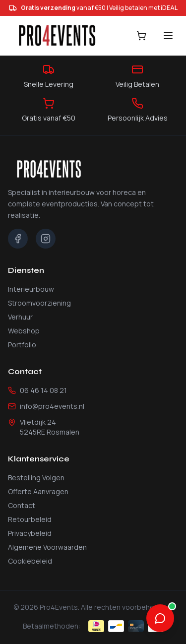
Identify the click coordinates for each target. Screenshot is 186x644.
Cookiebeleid (30, 561)
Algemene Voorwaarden (47, 547)
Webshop (24, 331)
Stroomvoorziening (39, 303)
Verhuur (20, 317)
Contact (22, 505)
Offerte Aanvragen (38, 491)
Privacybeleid (30, 533)
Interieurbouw (31, 289)
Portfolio (22, 345)
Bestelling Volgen (36, 478)
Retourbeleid (30, 519)
